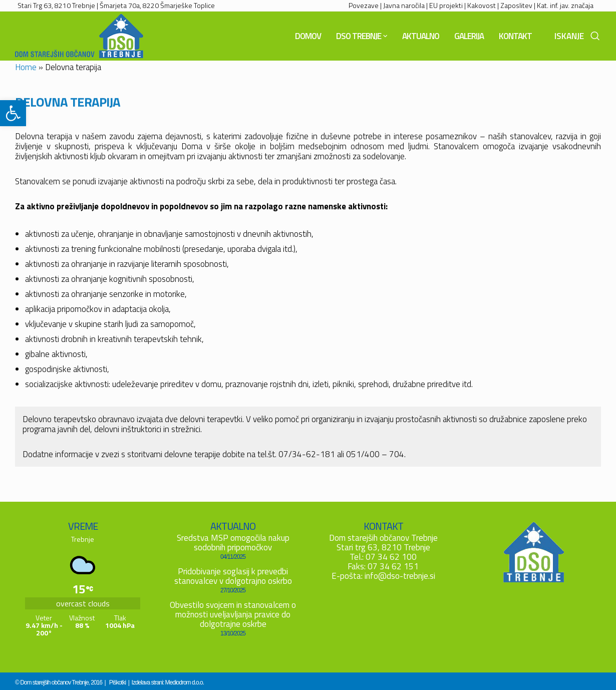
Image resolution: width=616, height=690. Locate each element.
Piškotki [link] (117, 682)
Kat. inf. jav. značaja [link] (565, 5)
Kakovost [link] (482, 5)
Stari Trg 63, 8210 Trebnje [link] (56, 5)
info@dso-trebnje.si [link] (400, 576)
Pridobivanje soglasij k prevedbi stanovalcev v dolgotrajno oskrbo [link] (233, 576)
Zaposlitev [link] (516, 5)
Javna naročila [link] (404, 5)
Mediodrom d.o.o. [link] (185, 682)
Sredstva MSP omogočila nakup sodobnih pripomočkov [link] (233, 543)
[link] (13, 113)
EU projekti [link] (446, 5)
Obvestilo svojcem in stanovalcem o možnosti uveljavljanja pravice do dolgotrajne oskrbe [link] (233, 614)
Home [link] (26, 67)
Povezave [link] (364, 5)
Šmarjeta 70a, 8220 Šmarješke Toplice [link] (157, 5)
